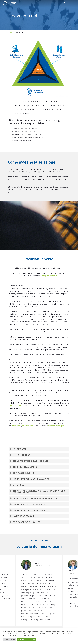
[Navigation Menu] (71, 3)
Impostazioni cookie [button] (9, 639)
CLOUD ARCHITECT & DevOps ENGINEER (30, 461)
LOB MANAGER (18, 449)
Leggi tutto (31, 635)
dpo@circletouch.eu (16, 405)
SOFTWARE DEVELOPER (22, 473)
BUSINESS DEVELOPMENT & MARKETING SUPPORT (34, 498)
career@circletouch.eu (49, 276)
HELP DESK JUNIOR (20, 455)
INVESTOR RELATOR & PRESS (24, 516)
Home (11, 33)
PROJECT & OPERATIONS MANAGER (27, 504)
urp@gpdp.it (17, 426)
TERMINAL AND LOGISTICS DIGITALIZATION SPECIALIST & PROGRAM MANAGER (37, 492)
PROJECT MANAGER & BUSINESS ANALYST (30, 479)
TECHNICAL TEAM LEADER (23, 467)
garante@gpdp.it (28, 426)
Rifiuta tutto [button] (32, 639)
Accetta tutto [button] (22, 639)
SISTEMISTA (17, 485)
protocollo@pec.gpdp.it (57, 426)
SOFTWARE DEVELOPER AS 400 (25, 522)
